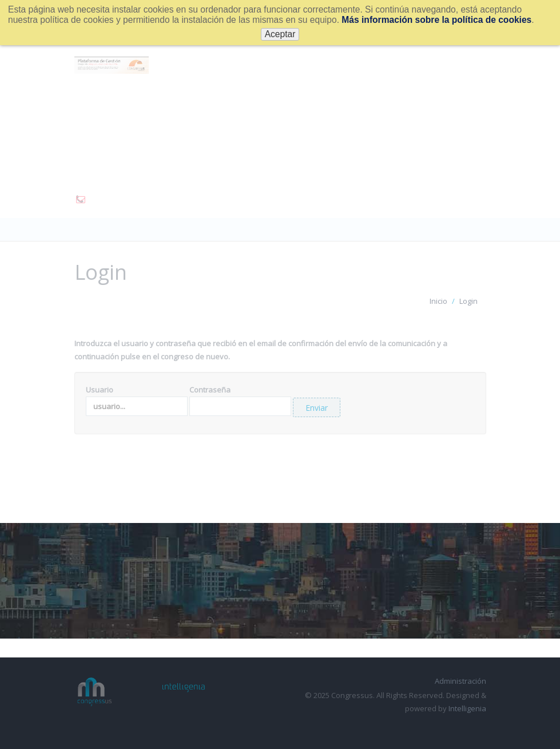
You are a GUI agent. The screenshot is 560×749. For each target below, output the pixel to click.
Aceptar (280, 34)
